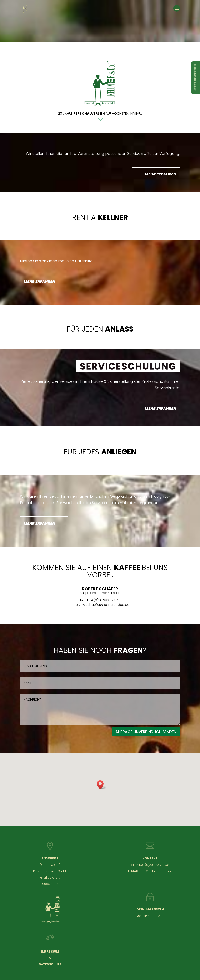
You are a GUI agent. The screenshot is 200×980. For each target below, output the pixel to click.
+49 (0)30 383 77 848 (154, 865)
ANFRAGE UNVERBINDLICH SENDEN (146, 732)
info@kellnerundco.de (156, 871)
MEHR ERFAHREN (161, 174)
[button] (101, 785)
